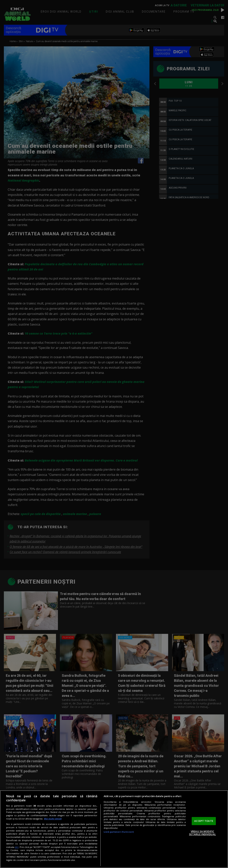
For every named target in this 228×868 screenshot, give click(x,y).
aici (17, 847)
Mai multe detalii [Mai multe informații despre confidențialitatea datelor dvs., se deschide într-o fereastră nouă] (53, 819)
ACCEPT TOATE (204, 821)
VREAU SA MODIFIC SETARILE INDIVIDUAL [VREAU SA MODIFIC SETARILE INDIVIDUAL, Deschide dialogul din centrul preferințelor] (202, 833)
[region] (114, 829)
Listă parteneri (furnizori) (119, 832)
